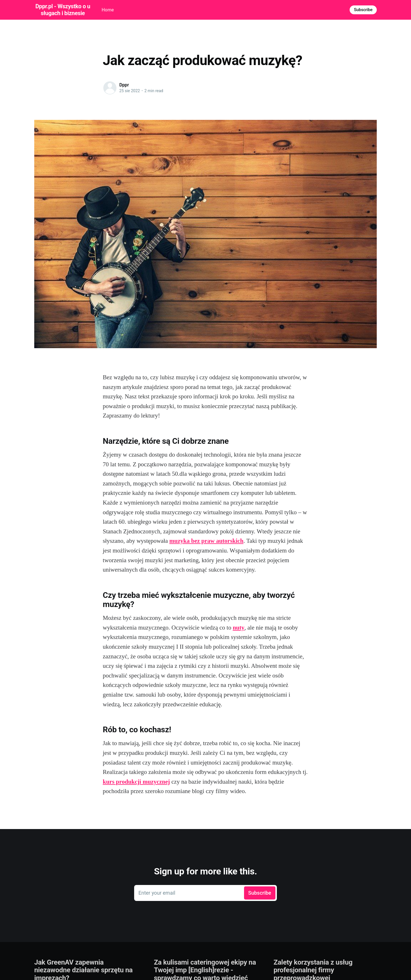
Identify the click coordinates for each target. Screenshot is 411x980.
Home (108, 10)
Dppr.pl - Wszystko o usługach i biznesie (63, 10)
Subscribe (363, 10)
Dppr (124, 85)
